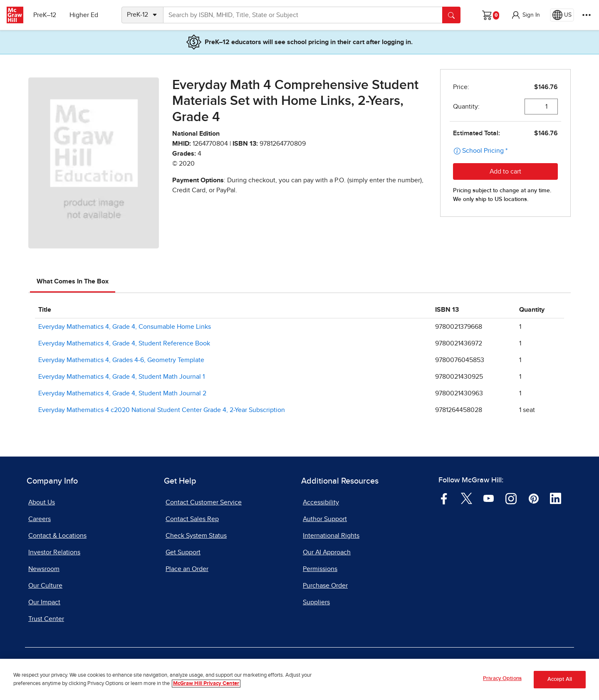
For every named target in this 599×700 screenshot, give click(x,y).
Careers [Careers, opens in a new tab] (40, 519)
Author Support (325, 519)
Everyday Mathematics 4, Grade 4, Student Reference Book (124, 343)
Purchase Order (325, 586)
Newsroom (44, 569)
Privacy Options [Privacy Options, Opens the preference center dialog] (502, 679)
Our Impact (44, 602)
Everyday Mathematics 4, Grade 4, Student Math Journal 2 (122, 393)
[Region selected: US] (562, 15)
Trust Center (46, 619)
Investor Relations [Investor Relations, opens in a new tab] (54, 552)
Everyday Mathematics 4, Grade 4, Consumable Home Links (125, 327)
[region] (299, 679)
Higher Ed (84, 15)
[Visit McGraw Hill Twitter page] (467, 498)
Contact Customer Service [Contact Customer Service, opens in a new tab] (204, 502)
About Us (42, 502)
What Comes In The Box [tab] (73, 281)
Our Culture (45, 586)
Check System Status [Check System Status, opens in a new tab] (196, 536)
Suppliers (316, 602)
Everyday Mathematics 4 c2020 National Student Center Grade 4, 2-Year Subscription (162, 410)
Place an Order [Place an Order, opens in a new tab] (187, 569)
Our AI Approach (327, 552)
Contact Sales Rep (192, 519)
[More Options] (587, 15)
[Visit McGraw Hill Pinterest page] (533, 498)
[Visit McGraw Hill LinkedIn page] (556, 498)
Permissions (320, 569)
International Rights (331, 536)
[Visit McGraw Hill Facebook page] (444, 498)
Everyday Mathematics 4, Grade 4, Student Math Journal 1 (121, 377)
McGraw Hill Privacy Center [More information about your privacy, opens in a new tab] (206, 684)
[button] (525, 15)
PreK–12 (45, 15)
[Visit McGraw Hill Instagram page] (511, 498)
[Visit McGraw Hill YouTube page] (489, 498)
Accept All (560, 679)
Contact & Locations (57, 536)
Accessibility (321, 502)
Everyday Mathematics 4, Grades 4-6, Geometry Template (121, 360)
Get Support (183, 552)
